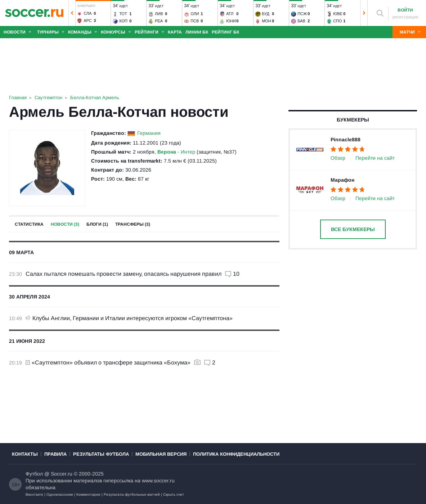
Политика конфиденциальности (236, 454)
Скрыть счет (174, 494)
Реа (159, 21)
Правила (55, 454)
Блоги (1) (97, 224)
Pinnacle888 (346, 140)
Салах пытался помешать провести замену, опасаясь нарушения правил (124, 274)
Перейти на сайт (375, 158)
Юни (231, 21)
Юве (338, 14)
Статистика (29, 224)
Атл (230, 14)
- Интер (176, 152)
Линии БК (197, 32)
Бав (301, 21)
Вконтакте (34, 494)
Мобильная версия (161, 454)
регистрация (405, 17)
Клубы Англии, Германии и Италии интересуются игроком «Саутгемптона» (129, 318)
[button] (72, 13)
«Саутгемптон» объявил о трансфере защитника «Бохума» (108, 362)
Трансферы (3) (133, 224)
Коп (123, 21)
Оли (195, 14)
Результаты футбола (101, 454)
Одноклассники (60, 494)
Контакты (25, 454)
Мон (266, 21)
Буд (266, 14)
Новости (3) (65, 224)
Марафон (342, 180)
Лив (159, 14)
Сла (88, 13)
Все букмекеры (353, 229)
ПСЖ (302, 14)
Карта (175, 32)
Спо (337, 21)
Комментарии (88, 494)
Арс (88, 21)
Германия (149, 133)
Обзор (338, 158)
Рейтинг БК (225, 32)
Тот (123, 14)
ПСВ (195, 21)
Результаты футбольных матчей (132, 494)
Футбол (34, 474)
